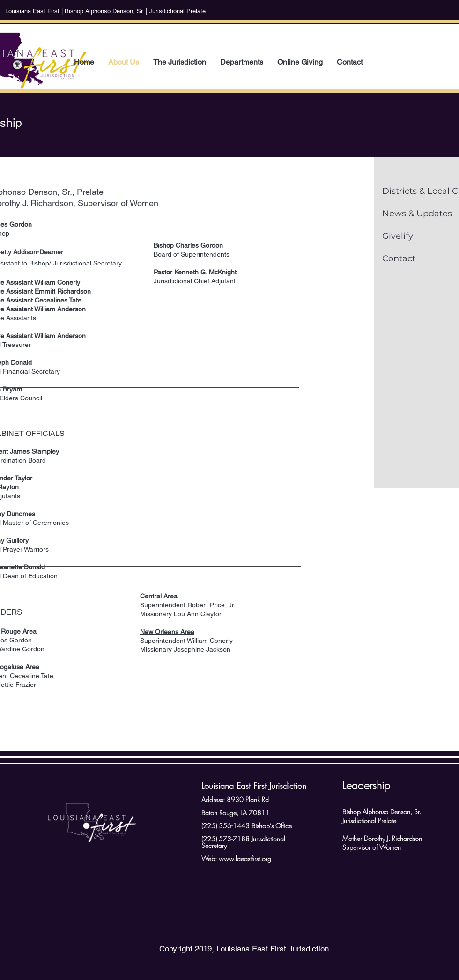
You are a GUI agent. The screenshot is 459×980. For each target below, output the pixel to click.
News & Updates (417, 214)
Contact (399, 258)
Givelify (398, 236)
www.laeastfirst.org (245, 858)
